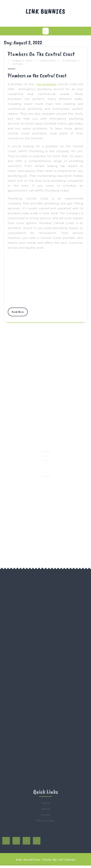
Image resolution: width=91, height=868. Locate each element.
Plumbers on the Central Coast (41, 54)
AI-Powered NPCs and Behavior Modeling (45, 467)
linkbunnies (47, 60)
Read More (20, 313)
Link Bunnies (45, 11)
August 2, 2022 (22, 60)
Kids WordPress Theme (34, 860)
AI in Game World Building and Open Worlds (45, 466)
